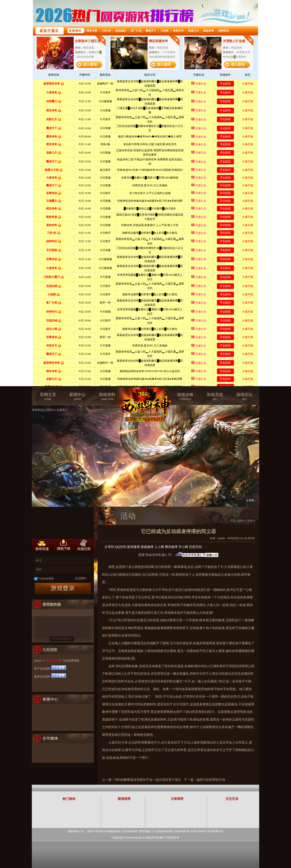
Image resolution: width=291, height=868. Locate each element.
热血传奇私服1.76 (157, 838)
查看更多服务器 (62, 639)
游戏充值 (215, 397)
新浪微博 (133, 547)
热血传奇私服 (52, 661)
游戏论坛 (244, 397)
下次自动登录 (46, 579)
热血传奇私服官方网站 (146, 395)
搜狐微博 (147, 547)
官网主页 (48, 397)
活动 (250, 521)
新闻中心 (78, 397)
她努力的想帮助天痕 (211, 780)
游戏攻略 (185, 397)
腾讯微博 (171, 547)
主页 (232, 521)
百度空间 (195, 547)
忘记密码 (80, 578)
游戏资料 (107, 397)
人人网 (159, 547)
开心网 (183, 547)
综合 (241, 521)
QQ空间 (120, 547)
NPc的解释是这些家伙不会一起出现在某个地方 (148, 780)
